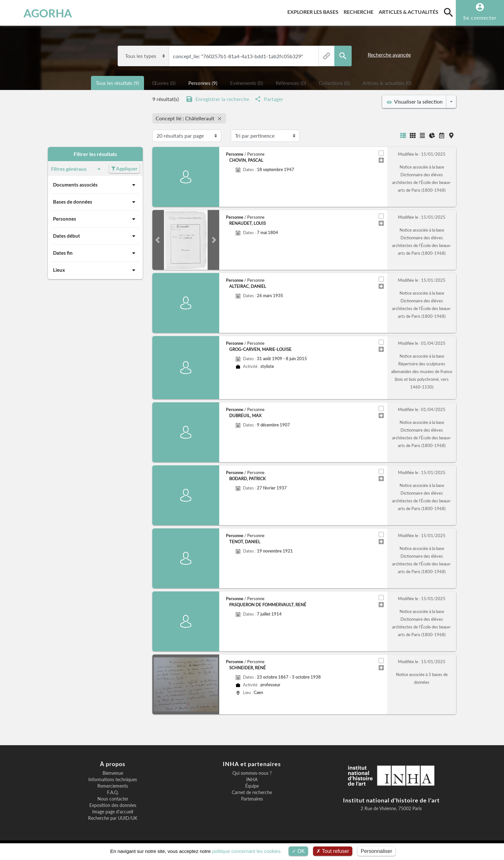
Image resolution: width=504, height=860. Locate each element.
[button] (157, 240)
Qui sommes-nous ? (252, 773)
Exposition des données (113, 805)
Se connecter (480, 18)
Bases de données (95, 202)
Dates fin (95, 253)
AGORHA (39, 13)
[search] (448, 12)
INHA (252, 780)
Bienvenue (113, 773)
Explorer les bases (314, 11)
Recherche (360, 11)
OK (298, 851)
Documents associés (95, 185)
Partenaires (252, 799)
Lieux (95, 270)
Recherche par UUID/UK (113, 818)
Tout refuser (333, 851)
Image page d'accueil (113, 812)
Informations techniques (113, 780)
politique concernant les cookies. (247, 851)
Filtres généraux (77, 169)
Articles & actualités (410, 11)
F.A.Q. (113, 792)
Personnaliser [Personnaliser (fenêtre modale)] (376, 851)
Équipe (252, 786)
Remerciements (113, 786)
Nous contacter (113, 799)
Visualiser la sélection (415, 102)
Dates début (95, 236)
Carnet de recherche (252, 792)
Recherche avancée (389, 55)
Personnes (95, 219)
